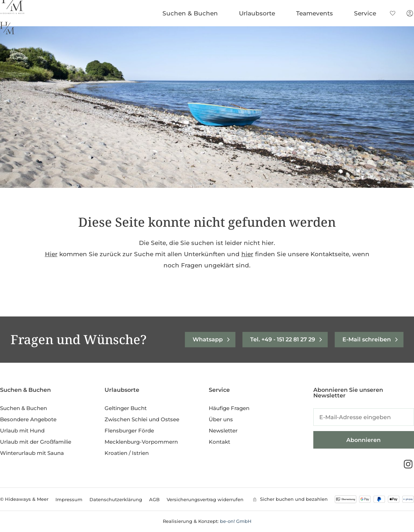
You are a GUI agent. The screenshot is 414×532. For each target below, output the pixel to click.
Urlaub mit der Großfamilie (36, 442)
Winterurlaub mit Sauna (32, 453)
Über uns (221, 419)
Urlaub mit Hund (22, 431)
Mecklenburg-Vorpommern (141, 442)
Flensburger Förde (129, 431)
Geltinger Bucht (126, 408)
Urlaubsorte (259, 13)
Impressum (69, 499)
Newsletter (223, 431)
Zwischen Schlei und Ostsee (142, 419)
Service (367, 13)
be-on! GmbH (236, 521)
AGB (154, 499)
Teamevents (316, 13)
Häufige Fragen (229, 408)
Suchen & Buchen (192, 13)
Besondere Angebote (28, 419)
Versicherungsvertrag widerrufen (205, 499)
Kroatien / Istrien (127, 453)
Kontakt (219, 442)
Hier (51, 254)
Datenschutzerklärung (116, 499)
